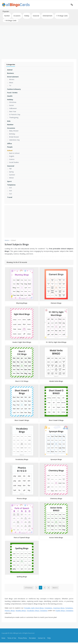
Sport (9, 181)
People (10, 147)
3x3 (10, 188)
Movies (12, 79)
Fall (10, 169)
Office (9, 143)
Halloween (13, 108)
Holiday (27, 16)
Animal (10, 70)
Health (10, 96)
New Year (13, 111)
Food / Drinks (12, 93)
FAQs (49, 638)
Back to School (14, 153)
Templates (11, 185)
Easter (12, 105)
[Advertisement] (39, 41)
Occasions (17, 16)
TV (10, 85)
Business (11, 73)
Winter (12, 178)
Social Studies (14, 162)
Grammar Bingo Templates (63, 608)
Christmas (13, 102)
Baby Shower (14, 131)
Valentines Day (14, 140)
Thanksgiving (14, 117)
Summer (12, 175)
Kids (9, 121)
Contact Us (42, 638)
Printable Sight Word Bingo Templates (38, 608)
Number (7, 16)
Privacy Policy (23, 638)
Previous (29, 588)
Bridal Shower (14, 137)
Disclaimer (32, 638)
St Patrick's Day (15, 114)
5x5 (10, 194)
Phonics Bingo (10, 610)
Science (12, 159)
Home (3, 638)
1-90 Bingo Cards (11, 20)
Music (11, 82)
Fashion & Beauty (14, 89)
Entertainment (48, 16)
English (12, 156)
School (10, 150)
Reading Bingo (21, 610)
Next (55, 588)
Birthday (12, 134)
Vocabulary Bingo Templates (37, 610)
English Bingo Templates (64, 610)
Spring (11, 172)
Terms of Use (12, 638)
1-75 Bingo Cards (62, 16)
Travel (10, 197)
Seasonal (36, 16)
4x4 (10, 191)
